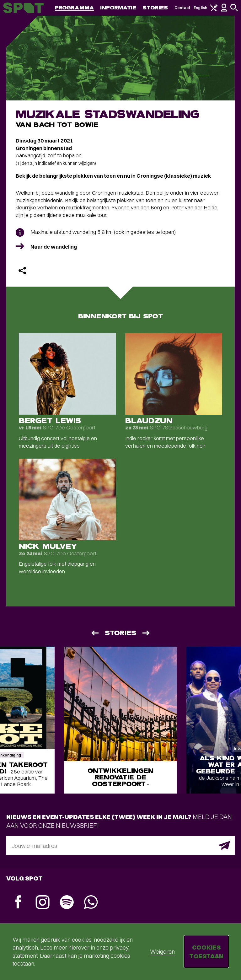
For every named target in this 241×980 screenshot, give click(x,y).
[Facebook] (18, 903)
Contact (183, 8)
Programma (74, 8)
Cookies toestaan (206, 952)
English (200, 8)
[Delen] (22, 271)
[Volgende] (147, 633)
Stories (155, 8)
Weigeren (162, 952)
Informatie (118, 8)
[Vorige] (94, 633)
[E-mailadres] (120, 846)
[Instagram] (43, 903)
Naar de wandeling (54, 247)
